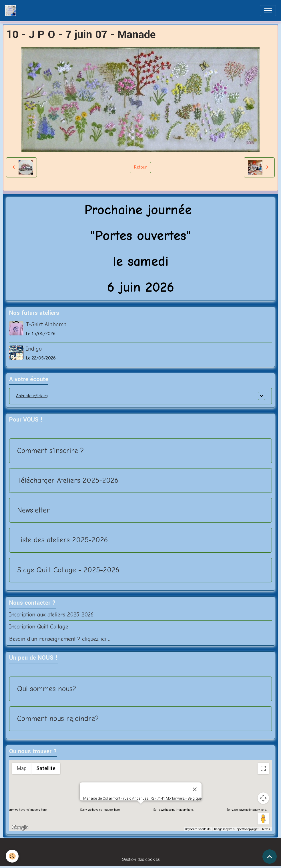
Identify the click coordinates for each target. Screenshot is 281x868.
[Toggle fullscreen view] (263, 768)
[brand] (12, 11)
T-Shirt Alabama (46, 324)
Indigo (34, 349)
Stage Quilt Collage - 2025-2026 (68, 570)
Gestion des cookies (141, 859)
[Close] (195, 789)
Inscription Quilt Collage (39, 627)
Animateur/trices (32, 396)
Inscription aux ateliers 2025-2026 (51, 615)
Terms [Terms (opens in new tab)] (266, 829)
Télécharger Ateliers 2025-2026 (68, 480)
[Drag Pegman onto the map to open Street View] (263, 819)
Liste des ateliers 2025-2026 (62, 540)
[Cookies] (12, 856)
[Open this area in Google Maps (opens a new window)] (20, 828)
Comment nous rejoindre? (58, 718)
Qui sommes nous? (47, 689)
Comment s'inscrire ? (50, 451)
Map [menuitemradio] (22, 768)
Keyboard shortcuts (198, 829)
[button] (141, 809)
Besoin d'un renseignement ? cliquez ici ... (60, 639)
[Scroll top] (270, 857)
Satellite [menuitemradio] (46, 768)
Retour (140, 167)
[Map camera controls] (263, 798)
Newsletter (33, 510)
